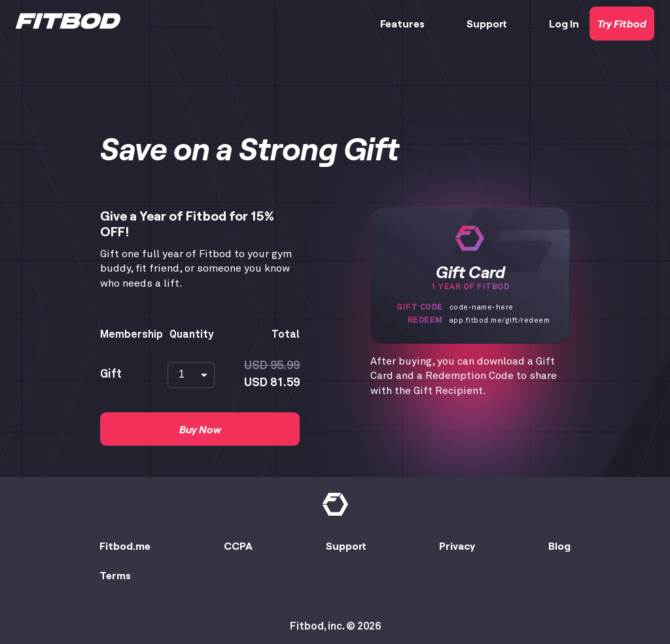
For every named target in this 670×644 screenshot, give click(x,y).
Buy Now (200, 429)
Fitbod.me (125, 546)
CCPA (238, 546)
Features (402, 23)
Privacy (457, 546)
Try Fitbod (622, 23)
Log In (564, 23)
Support (487, 23)
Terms (115, 575)
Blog (559, 546)
